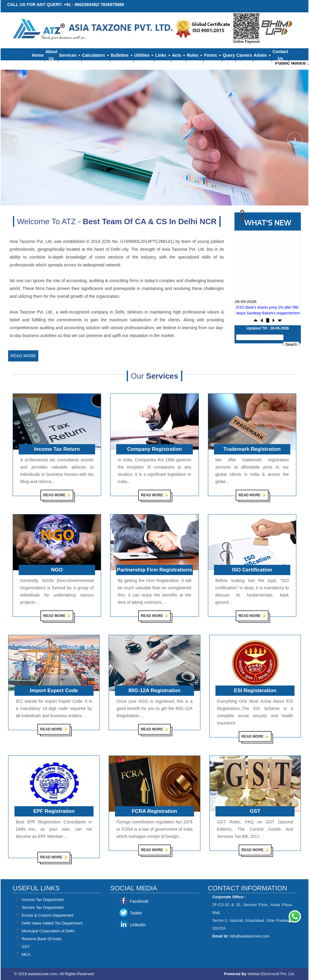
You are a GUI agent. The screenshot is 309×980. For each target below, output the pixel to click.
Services (70, 55)
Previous (15, 140)
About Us (51, 55)
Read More (23, 356)
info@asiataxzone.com (250, 936)
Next (294, 140)
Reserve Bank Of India (41, 939)
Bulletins (122, 55)
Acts (179, 55)
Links (163, 55)
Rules (195, 55)
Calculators (96, 55)
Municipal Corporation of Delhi (48, 931)
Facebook (139, 901)
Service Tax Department (43, 907)
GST (26, 947)
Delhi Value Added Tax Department (52, 923)
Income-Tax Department (43, 900)
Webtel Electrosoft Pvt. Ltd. (271, 974)
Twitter (136, 913)
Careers (244, 55)
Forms (213, 55)
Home (38, 55)
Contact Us (280, 55)
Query (229, 55)
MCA (26, 955)
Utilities (144, 55)
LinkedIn (138, 925)
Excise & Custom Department (48, 915)
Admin (262, 55)
